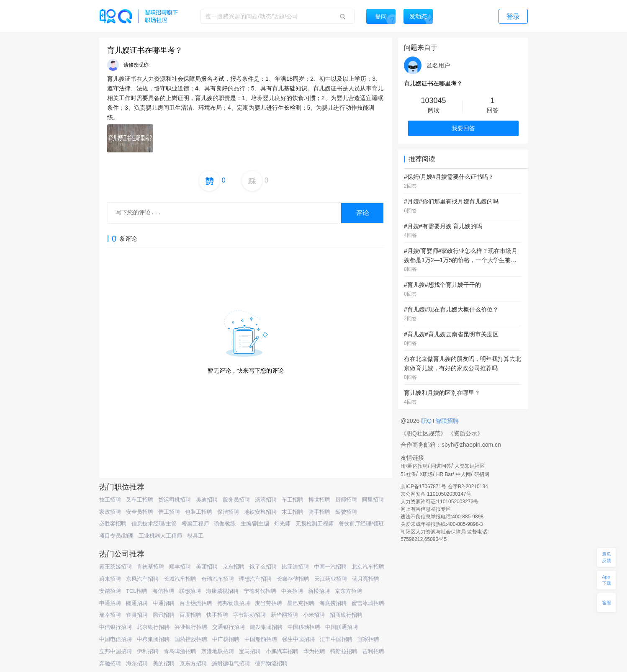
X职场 (426, 474)
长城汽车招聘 (180, 579)
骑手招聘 (319, 512)
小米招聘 (314, 615)
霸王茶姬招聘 (116, 567)
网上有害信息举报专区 (426, 509)
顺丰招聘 (180, 567)
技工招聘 (110, 500)
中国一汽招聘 (330, 567)
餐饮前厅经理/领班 (361, 524)
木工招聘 (293, 512)
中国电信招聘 (116, 639)
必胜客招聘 (113, 524)
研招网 (482, 474)
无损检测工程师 (315, 524)
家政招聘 (110, 512)
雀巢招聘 (137, 615)
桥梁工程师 (195, 524)
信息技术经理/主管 (154, 524)
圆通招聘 (137, 603)
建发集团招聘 (266, 627)
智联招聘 (446, 421)
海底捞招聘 (333, 603)
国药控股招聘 (191, 639)
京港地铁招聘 (218, 651)
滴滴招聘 (266, 500)
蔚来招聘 (110, 579)
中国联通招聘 (342, 627)
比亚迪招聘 (295, 567)
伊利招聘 (148, 651)
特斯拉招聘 (344, 651)
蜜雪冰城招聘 (368, 603)
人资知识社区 (470, 466)
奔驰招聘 (110, 663)
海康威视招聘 (222, 591)
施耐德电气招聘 (231, 663)
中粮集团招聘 (153, 639)
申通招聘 (110, 603)
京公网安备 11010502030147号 (436, 494)
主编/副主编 (255, 524)
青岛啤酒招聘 (180, 651)
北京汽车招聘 (368, 567)
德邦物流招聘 (234, 603)
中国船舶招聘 (261, 639)
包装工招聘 (199, 512)
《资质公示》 (465, 433)
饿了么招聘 (263, 567)
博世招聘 (319, 500)
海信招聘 (163, 591)
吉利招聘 (373, 651)
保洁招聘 (228, 512)
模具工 (195, 536)
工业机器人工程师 (160, 536)
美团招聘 (207, 567)
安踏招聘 (110, 591)
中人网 (463, 474)
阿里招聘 (373, 500)
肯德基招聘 (150, 567)
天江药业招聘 (331, 579)
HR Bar (444, 474)
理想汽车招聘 (255, 579)
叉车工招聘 (140, 500)
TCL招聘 (137, 591)
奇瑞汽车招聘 (218, 579)
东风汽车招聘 (142, 579)
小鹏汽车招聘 (282, 651)
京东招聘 (234, 567)
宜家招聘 (368, 639)
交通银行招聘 (229, 627)
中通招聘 (164, 603)
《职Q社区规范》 (423, 433)
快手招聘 (217, 615)
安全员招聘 (140, 512)
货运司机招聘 (175, 500)
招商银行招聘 (346, 615)
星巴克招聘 (301, 603)
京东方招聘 (348, 591)
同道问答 (441, 466)
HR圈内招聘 (414, 466)
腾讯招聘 (164, 615)
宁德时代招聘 (260, 591)
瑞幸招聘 (110, 615)
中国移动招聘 (304, 627)
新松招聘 (319, 591)
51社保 (408, 474)
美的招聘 (164, 663)
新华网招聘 (284, 615)
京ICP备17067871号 (423, 487)
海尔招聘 (137, 663)
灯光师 (282, 524)
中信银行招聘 (116, 627)
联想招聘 (190, 591)
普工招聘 (169, 512)
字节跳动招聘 (249, 615)
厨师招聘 (346, 500)
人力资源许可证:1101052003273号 (439, 502)
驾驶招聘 (346, 512)
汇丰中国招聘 (336, 639)
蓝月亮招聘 (366, 579)
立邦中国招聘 (116, 651)
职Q (427, 421)
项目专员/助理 (116, 536)
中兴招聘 (292, 591)
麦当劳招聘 (269, 603)
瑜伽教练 (225, 524)
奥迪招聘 (207, 500)
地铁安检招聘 (260, 512)
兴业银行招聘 (191, 627)
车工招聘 (293, 500)
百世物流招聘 (196, 603)
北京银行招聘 (153, 627)
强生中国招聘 (298, 639)
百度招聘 (190, 615)
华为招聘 (314, 651)
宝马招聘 (250, 651)
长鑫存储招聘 (293, 579)
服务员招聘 (236, 500)
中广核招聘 (226, 639)
